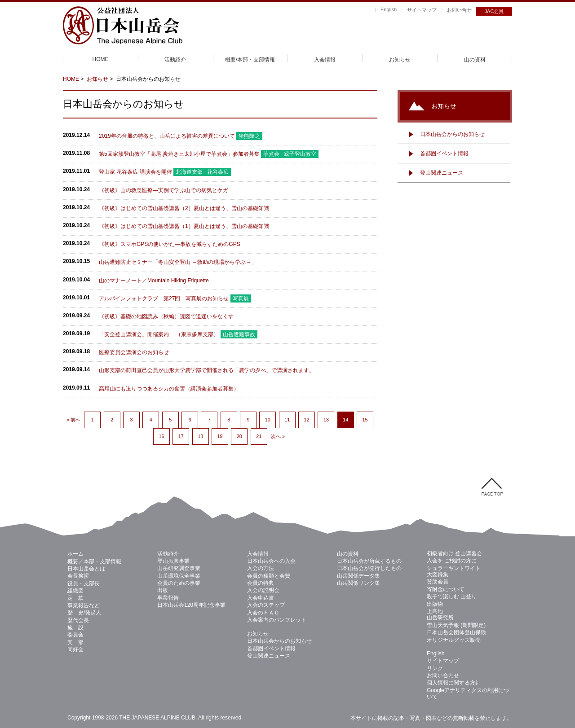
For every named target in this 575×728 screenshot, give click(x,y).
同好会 (75, 649)
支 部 (75, 642)
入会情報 (325, 60)
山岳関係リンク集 (358, 583)
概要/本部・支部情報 (250, 60)
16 (161, 436)
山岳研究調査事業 (179, 568)
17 (181, 436)
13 (326, 420)
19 (220, 436)
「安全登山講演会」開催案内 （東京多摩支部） (159, 334)
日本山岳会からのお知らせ (452, 134)
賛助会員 (438, 582)
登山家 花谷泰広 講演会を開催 (135, 172)
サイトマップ (422, 10)
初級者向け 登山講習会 (454, 553)
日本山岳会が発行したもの (369, 568)
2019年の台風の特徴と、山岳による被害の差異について (167, 136)
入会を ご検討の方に (452, 561)
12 (307, 420)
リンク (435, 668)
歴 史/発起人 (84, 613)
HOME (101, 59)
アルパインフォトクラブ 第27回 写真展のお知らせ (164, 298)
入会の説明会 (263, 590)
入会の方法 (261, 568)
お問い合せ (459, 10)
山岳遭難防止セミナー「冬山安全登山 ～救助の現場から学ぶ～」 (178, 262)
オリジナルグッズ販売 (454, 640)
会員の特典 (261, 583)
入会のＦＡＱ (263, 613)
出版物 (435, 604)
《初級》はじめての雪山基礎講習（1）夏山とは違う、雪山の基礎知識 (184, 226)
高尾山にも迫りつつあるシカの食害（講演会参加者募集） (169, 389)
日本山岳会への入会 (271, 561)
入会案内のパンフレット (277, 620)
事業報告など (84, 605)
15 (365, 420)
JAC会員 (494, 11)
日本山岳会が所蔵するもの (369, 561)
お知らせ (400, 60)
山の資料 (475, 60)
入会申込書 (261, 598)
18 (200, 436)
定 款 (75, 598)
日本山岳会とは (86, 569)
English (389, 9)
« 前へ (73, 420)
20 (239, 436)
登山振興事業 (173, 561)
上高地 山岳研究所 (440, 614)
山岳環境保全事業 (179, 576)
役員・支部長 (84, 583)
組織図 (75, 591)
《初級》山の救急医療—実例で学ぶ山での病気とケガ (164, 190)
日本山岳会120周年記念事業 (191, 605)
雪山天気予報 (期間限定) (456, 625)
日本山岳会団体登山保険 (456, 632)
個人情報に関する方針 (454, 683)
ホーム (75, 554)
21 (259, 436)
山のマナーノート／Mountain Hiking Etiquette (154, 281)
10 (268, 420)
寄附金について (446, 589)
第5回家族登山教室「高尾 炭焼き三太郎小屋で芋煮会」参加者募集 (179, 154)
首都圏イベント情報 (444, 153)
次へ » (278, 436)
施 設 (75, 627)
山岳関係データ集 (358, 576)
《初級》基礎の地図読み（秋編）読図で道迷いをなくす (166, 316)
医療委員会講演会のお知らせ (134, 352)
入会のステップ (266, 605)
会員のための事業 (179, 583)
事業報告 (168, 598)
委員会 (75, 635)
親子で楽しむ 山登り (452, 596)
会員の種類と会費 (269, 576)
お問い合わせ (443, 675)
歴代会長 (78, 620)
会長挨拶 (78, 576)
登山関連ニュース (442, 173)
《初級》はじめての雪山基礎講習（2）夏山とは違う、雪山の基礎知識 (184, 208)
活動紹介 (175, 60)
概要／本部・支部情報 (94, 561)
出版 (163, 590)
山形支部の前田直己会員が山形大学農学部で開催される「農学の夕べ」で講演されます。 (207, 370)
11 (287, 420)
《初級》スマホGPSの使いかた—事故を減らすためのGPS (170, 244)
